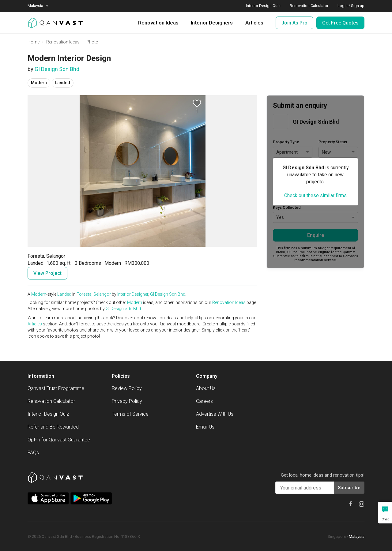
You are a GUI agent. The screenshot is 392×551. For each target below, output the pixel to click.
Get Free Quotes (340, 23)
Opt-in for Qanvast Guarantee (59, 440)
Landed (64, 294)
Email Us (205, 427)
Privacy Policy (127, 401)
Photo (92, 42)
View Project (47, 273)
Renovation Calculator (51, 401)
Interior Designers (212, 23)
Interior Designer (133, 294)
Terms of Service (130, 414)
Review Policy (127, 388)
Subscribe (349, 488)
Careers (204, 401)
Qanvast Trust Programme (56, 388)
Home (34, 42)
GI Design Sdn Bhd (57, 69)
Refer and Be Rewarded (53, 427)
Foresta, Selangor (94, 294)
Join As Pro (294, 23)
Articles (254, 23)
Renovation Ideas (158, 23)
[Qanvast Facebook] (351, 504)
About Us (206, 388)
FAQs (33, 453)
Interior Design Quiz (48, 414)
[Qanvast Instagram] (362, 504)
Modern (39, 294)
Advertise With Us (215, 414)
